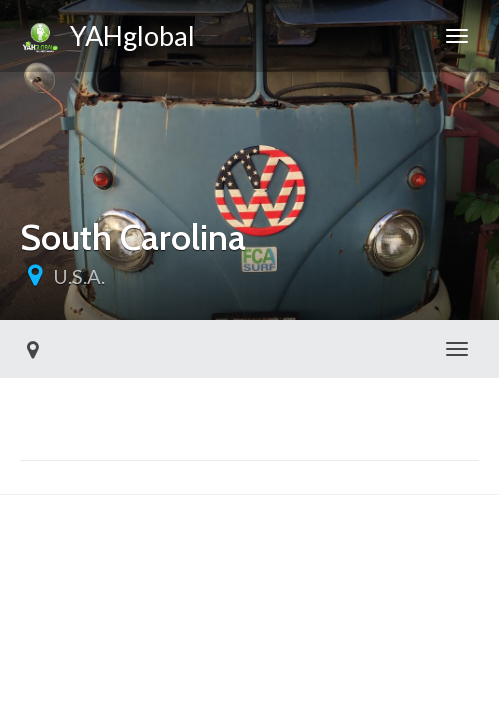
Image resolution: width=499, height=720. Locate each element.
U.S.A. (79, 276)
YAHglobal (107, 39)
